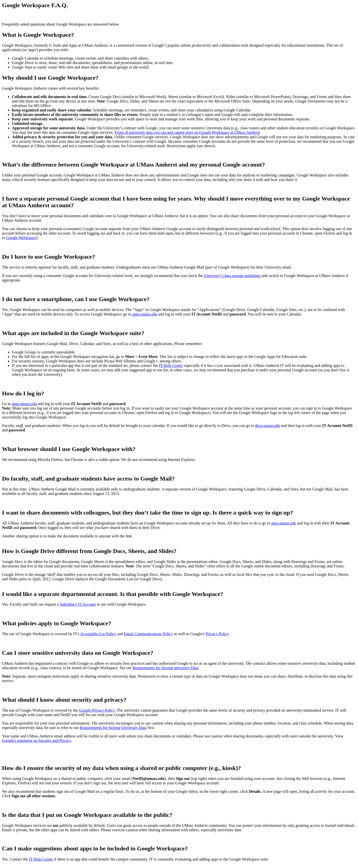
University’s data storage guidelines (232, 276)
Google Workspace (21, 238)
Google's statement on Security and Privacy (37, 741)
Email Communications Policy (148, 634)
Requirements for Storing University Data (113, 728)
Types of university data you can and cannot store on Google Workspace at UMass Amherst (187, 132)
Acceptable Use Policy (98, 634)
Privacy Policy (217, 634)
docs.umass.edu (268, 426)
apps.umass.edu (145, 314)
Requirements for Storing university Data (165, 668)
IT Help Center (171, 365)
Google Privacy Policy (97, 710)
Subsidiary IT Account (78, 604)
